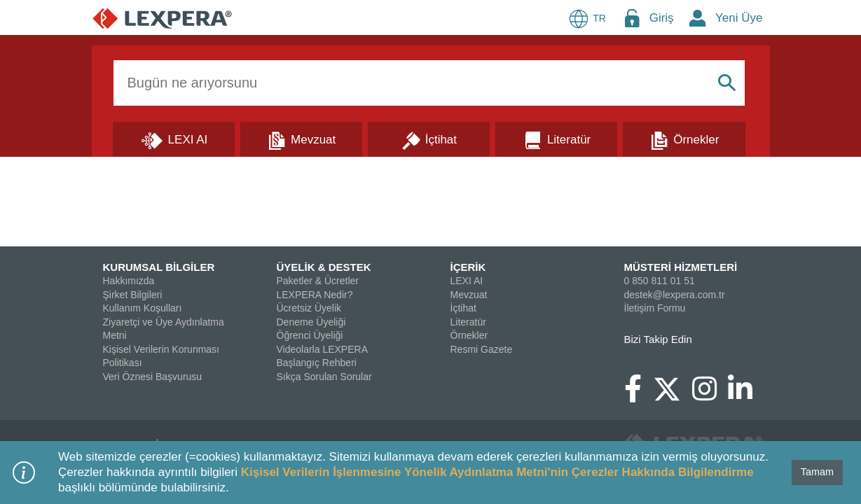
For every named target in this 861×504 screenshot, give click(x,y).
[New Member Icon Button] (698, 18)
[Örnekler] (684, 139)
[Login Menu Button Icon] (632, 18)
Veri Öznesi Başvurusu (153, 377)
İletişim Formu (655, 308)
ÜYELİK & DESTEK (324, 267)
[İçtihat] (429, 139)
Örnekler (469, 335)
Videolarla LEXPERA (322, 349)
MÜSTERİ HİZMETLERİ (681, 267)
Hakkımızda (129, 281)
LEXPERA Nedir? (315, 295)
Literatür (468, 322)
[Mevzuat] (301, 139)
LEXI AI (467, 281)
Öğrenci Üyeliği (310, 335)
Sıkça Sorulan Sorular (324, 377)
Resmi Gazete (482, 349)
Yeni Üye (739, 18)
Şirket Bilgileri (133, 295)
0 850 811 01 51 (660, 281)
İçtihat (463, 308)
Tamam (817, 472)
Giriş (662, 18)
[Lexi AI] (174, 139)
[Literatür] (556, 139)
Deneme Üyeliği (311, 322)
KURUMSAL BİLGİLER (159, 267)
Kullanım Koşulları (143, 308)
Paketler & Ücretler (318, 281)
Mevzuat (469, 295)
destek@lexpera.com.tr (675, 295)
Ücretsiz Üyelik (309, 308)
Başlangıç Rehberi (317, 363)
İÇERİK (468, 267)
